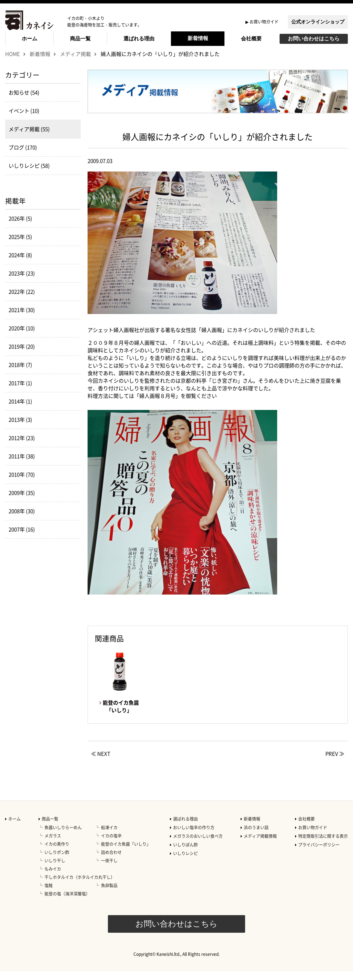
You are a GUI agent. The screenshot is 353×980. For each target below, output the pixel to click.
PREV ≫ (335, 762)
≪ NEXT (101, 762)
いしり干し (55, 869)
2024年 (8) (20, 264)
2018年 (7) (20, 373)
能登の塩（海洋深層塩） (67, 902)
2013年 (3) (20, 428)
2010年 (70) (22, 483)
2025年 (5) (20, 245)
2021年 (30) (22, 318)
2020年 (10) (22, 337)
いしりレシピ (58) (29, 174)
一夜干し (109, 869)
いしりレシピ (185, 862)
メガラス (53, 844)
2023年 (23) (22, 282)
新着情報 (198, 38)
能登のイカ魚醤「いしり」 (126, 853)
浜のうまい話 (256, 836)
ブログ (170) (23, 156)
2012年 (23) (22, 447)
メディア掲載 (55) (29, 138)
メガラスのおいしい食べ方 (198, 845)
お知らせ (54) (24, 101)
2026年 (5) (20, 227)
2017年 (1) (20, 392)
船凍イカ (109, 836)
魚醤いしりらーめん (63, 836)
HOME (13, 62)
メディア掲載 (75, 62)
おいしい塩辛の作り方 (194, 836)
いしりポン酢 (57, 861)
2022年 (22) (22, 300)
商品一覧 (80, 39)
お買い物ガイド (264, 22)
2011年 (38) (22, 465)
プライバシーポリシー (319, 853)
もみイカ (53, 878)
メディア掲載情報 (260, 845)
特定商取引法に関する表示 (323, 845)
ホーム (29, 39)
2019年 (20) (22, 355)
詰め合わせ (111, 861)
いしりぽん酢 (185, 853)
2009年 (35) (22, 501)
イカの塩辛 (111, 844)
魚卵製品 (109, 894)
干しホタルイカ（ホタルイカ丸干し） (80, 886)
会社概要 (251, 39)
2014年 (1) (20, 410)
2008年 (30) (22, 520)
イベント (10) (24, 119)
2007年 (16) (22, 538)
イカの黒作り (57, 853)
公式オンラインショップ (318, 22)
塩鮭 (49, 894)
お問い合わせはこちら (314, 39)
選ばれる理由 (139, 39)
